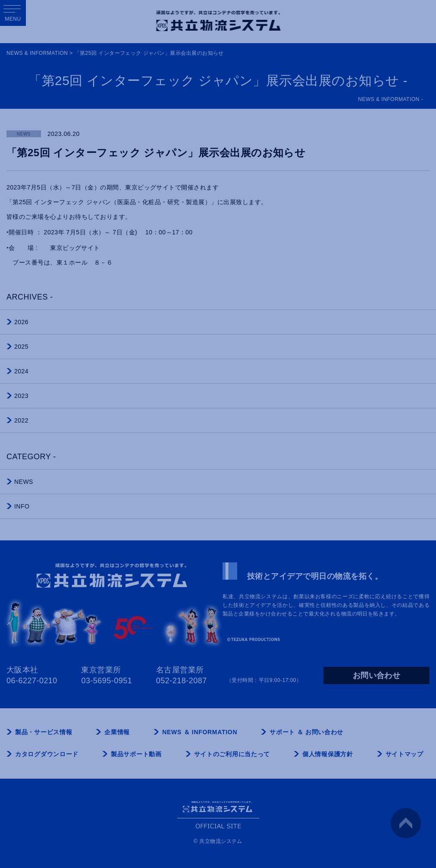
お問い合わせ (377, 675)
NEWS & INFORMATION (37, 53)
